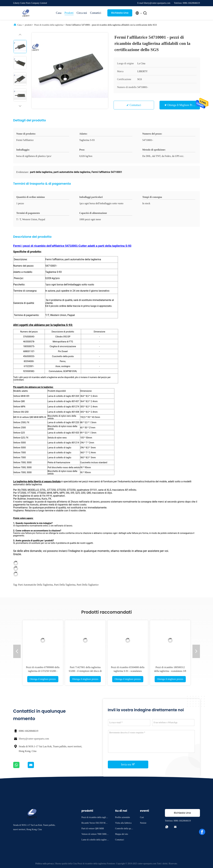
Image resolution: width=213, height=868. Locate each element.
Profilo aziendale (123, 817)
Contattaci (135, 105)
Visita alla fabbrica (123, 823)
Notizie (143, 823)
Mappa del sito (122, 834)
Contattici (96, 13)
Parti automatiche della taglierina (36, 585)
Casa (59, 13)
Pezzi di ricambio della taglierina (49, 25)
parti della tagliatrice (88, 585)
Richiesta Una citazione (120, 14)
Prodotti (69, 13)
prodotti (28, 25)
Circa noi (82, 13)
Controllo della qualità (124, 829)
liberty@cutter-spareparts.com (34, 739)
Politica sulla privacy (45, 864)
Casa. (20, 25)
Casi (142, 817)
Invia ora (128, 764)
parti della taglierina (65, 585)
